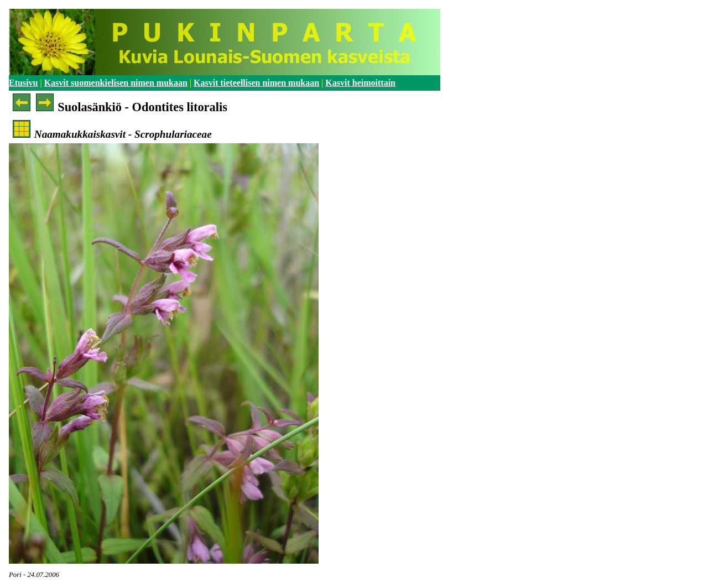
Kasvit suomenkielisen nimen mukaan (116, 83)
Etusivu (23, 83)
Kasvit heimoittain (360, 83)
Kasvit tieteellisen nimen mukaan (256, 83)
